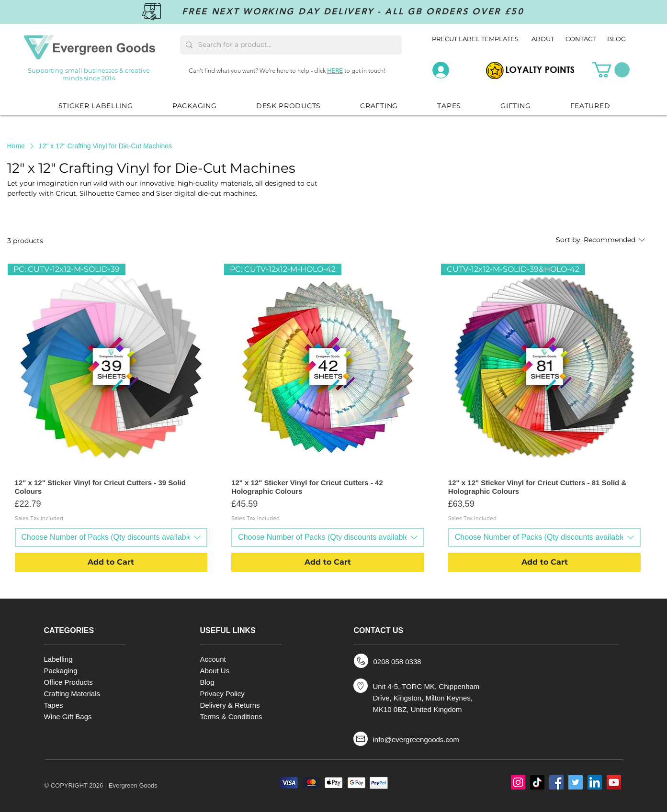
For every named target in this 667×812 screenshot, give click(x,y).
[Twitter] (576, 782)
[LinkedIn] (595, 782)
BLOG (616, 39)
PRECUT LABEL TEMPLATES (475, 39)
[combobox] (111, 537)
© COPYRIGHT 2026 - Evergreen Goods (101, 785)
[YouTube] (614, 782)
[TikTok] (537, 782)
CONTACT (581, 39)
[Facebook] (556, 782)
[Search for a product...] (290, 45)
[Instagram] (518, 782)
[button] (611, 70)
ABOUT (543, 39)
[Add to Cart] (111, 562)
